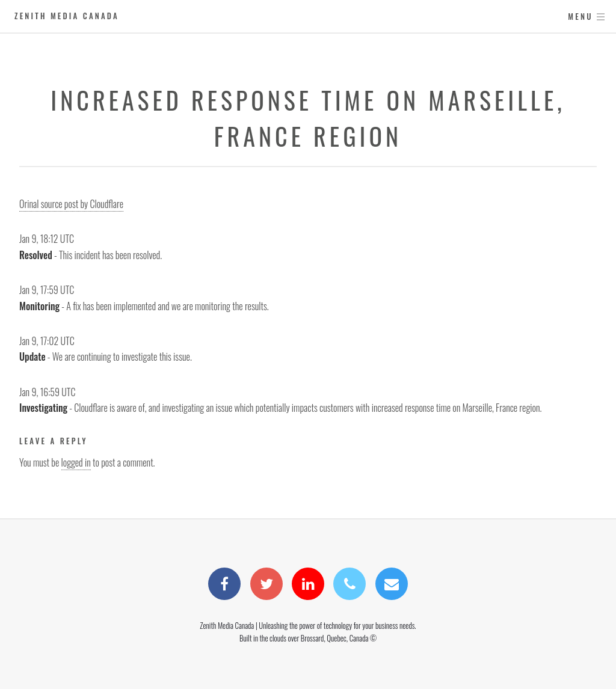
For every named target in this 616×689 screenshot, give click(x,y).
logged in (76, 462)
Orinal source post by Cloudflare (71, 204)
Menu (580, 17)
